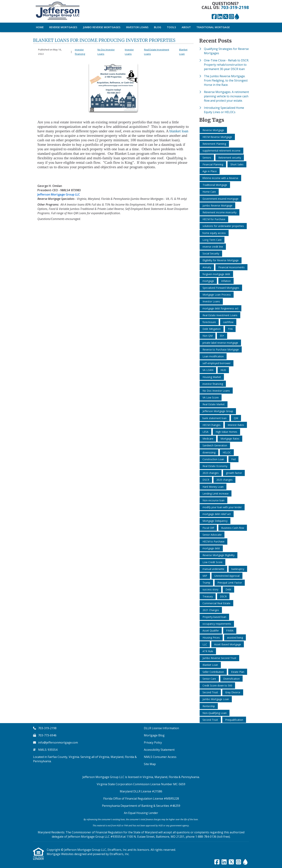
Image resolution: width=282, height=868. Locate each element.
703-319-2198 (235, 7)
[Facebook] (214, 17)
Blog (158, 27)
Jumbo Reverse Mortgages (102, 27)
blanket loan (179, 131)
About (186, 27)
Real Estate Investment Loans (157, 52)
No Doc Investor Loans (106, 52)
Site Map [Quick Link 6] (150, 764)
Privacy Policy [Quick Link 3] (153, 742)
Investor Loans (137, 27)
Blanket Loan (183, 52)
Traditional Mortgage (213, 27)
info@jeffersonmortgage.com (58, 742)
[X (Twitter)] (226, 17)
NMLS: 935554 (48, 750)
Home (40, 27)
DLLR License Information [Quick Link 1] (161, 728)
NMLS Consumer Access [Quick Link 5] (160, 757)
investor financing (80, 52)
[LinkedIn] (220, 17)
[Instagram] (231, 17)
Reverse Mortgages (63, 27)
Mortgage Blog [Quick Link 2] (154, 735)
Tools (171, 27)
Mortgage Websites (61, 854)
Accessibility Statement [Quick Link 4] (159, 750)
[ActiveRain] (237, 17)
